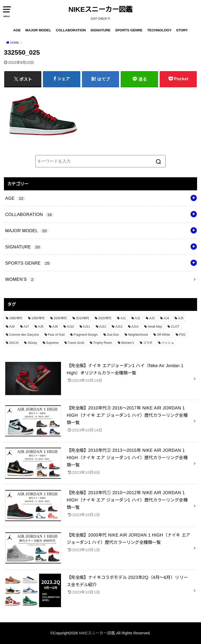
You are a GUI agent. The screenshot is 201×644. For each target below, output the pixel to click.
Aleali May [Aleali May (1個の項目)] (155, 327)
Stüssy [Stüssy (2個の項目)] (32, 343)
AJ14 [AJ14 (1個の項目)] (135, 327)
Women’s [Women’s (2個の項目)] (128, 343)
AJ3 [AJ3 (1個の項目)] (152, 318)
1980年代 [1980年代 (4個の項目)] (16, 318)
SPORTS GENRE (129, 30)
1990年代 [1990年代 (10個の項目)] (38, 318)
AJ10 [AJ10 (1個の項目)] (70, 327)
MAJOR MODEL (38, 30)
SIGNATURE (101, 30)
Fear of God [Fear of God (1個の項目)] (56, 335)
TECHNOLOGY (159, 30)
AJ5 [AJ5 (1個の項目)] (181, 318)
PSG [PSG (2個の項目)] (182, 335)
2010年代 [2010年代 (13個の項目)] (83, 318)
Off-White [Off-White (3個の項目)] (163, 335)
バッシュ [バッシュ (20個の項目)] (168, 343)
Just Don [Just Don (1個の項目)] (113, 335)
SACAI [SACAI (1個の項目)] (14, 343)
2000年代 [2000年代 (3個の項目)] (60, 318)
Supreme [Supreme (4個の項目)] (52, 343)
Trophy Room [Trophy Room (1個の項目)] (103, 343)
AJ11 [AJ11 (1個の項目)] (86, 327)
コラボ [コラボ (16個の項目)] (148, 343)
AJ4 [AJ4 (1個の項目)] (166, 318)
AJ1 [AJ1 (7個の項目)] (123, 318)
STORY (182, 30)
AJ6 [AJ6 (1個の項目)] (12, 327)
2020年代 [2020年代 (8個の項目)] (105, 318)
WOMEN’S (20, 279)
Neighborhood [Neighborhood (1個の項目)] (138, 335)
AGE (17, 30)
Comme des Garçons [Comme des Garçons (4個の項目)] (24, 335)
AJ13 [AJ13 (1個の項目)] (119, 327)
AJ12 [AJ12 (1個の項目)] (103, 327)
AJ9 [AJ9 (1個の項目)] (55, 327)
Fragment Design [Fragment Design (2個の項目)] (86, 335)
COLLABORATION (71, 30)
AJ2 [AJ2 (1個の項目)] (138, 318)
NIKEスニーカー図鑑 (101, 9)
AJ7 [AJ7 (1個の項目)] (26, 327)
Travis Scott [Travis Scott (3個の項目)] (76, 343)
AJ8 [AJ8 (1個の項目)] (41, 327)
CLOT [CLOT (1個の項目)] (175, 327)
